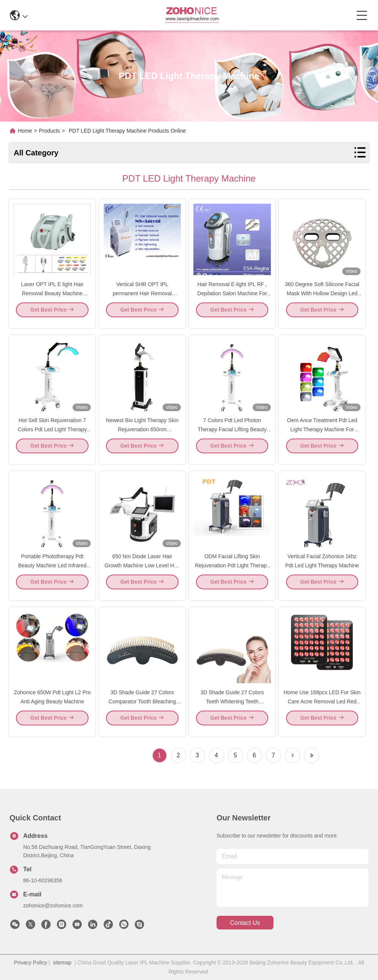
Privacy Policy (31, 963)
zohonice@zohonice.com (53, 906)
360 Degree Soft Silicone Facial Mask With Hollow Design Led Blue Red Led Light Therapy (322, 299)
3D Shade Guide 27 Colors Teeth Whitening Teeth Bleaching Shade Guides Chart (232, 708)
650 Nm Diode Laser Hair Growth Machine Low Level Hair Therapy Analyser (142, 572)
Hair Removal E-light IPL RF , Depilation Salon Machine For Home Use (232, 299)
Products (50, 131)
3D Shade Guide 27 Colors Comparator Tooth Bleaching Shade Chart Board (142, 708)
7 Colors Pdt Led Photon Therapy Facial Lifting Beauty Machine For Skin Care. (232, 435)
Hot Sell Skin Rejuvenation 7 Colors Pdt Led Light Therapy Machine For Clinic (52, 435)
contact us (245, 923)
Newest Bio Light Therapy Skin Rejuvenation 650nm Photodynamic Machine (142, 435)
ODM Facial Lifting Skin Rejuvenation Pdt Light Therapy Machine (232, 572)
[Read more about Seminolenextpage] (293, 755)
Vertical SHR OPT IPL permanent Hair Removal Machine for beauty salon (142, 299)
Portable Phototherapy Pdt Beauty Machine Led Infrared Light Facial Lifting (52, 572)
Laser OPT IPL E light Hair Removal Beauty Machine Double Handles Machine (52, 299)
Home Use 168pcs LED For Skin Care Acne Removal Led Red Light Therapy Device (322, 708)
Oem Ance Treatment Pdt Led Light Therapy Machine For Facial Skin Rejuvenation (322, 435)
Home (25, 131)
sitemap (62, 963)
